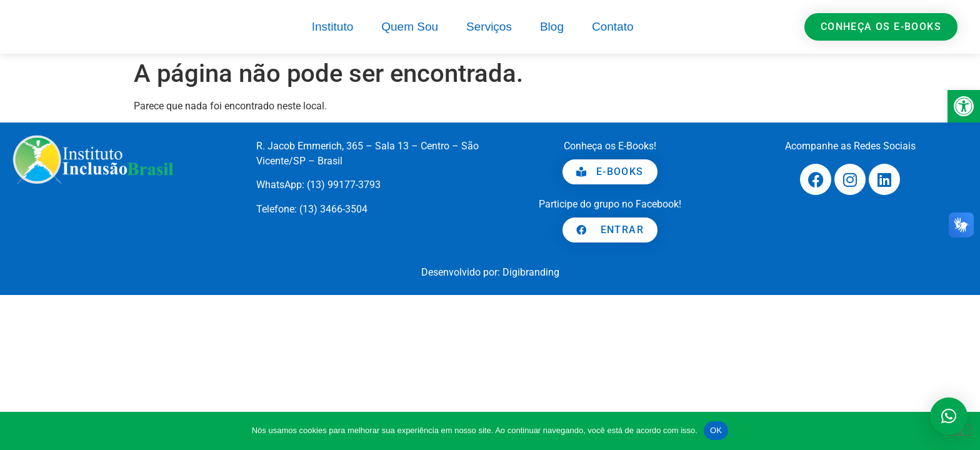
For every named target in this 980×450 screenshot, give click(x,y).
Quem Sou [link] (410, 27)
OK (716, 430)
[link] (964, 106)
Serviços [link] (489, 27)
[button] (949, 416)
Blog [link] (552, 27)
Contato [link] (613, 27)
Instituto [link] (333, 27)
